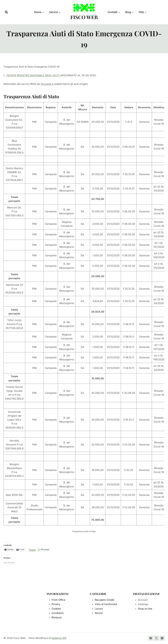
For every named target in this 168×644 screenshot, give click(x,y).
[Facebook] (151, 638)
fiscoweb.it (47, 84)
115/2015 (11, 75)
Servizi (99, 613)
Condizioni (58, 613)
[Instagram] (162, 638)
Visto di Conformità (106, 604)
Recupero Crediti (104, 600)
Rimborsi (57, 618)
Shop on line (145, 609)
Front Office (58, 600)
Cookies (56, 609)
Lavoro (99, 609)
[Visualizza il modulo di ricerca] (6, 12)
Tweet (32, 550)
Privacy (56, 604)
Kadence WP (59, 638)
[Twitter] (156, 638)
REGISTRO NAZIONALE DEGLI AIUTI (39, 75)
